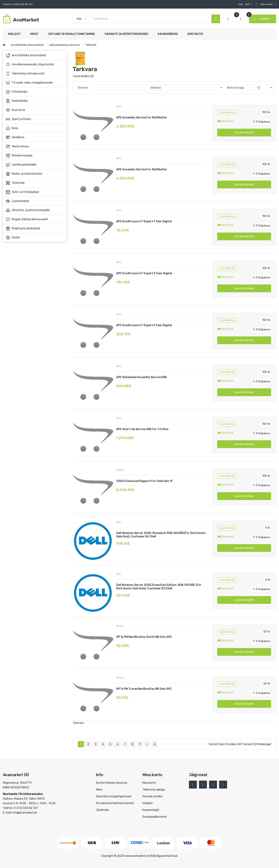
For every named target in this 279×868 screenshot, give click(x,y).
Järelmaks (102, 810)
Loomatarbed (35, 201)
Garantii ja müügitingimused (114, 796)
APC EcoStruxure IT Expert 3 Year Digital (144, 273)
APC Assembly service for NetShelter (142, 118)
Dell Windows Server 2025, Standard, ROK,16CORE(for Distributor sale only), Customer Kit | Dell (161, 535)
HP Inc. (120, 626)
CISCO (120, 470)
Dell (118, 522)
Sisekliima (35, 137)
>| (154, 744)
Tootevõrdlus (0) (83, 76)
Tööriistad (35, 183)
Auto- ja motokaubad (35, 192)
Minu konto (149, 783)
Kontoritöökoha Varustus (112, 783)
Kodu (35, 128)
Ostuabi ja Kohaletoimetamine (115, 803)
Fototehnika (35, 92)
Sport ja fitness (35, 119)
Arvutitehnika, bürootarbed (35, 55)
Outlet (13, 238)
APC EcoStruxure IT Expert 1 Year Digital (144, 221)
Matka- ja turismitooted (35, 174)
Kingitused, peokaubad (23, 228)
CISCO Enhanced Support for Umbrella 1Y (145, 481)
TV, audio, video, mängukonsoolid (35, 83)
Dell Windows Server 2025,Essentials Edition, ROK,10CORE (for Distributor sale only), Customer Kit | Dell (159, 587)
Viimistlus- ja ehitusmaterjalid (35, 210)
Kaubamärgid (151, 810)
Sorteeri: (83, 88)
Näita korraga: (236, 88)
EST (245, 4)
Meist (99, 790)
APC (119, 106)
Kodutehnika (35, 101)
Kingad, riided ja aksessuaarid (35, 219)
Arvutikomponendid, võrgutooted (35, 65)
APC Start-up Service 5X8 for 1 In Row (142, 429)
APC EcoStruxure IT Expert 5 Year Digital (144, 325)
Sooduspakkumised (155, 817)
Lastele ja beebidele (35, 165)
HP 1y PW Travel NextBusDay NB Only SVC (144, 689)
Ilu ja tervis (35, 110)
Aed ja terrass (35, 147)
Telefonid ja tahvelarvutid (35, 74)
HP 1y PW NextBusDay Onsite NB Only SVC (144, 637)
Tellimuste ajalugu (154, 790)
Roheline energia (35, 156)
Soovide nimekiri (153, 796)
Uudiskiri (148, 803)
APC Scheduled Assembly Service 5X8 (141, 377)
